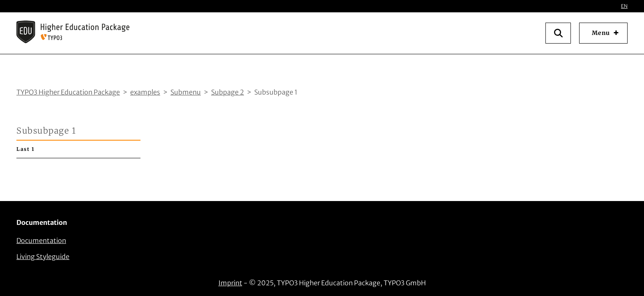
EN (624, 6)
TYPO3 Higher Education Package (68, 92)
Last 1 (25, 149)
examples (145, 92)
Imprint (230, 283)
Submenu (186, 92)
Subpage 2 (228, 92)
